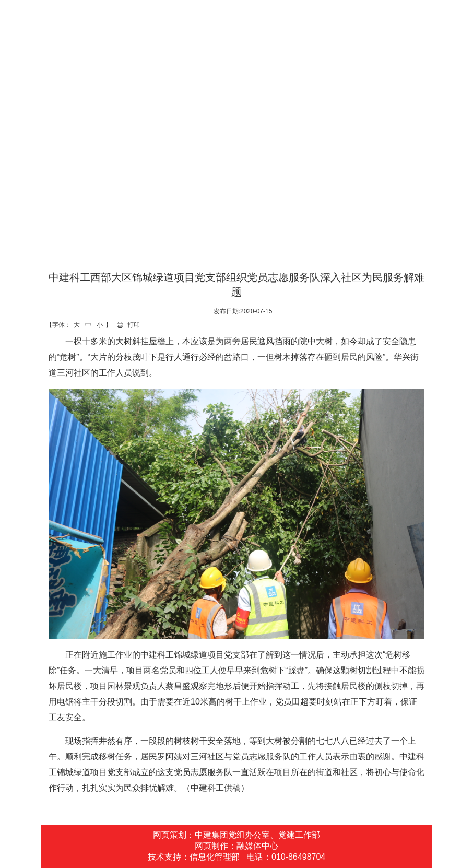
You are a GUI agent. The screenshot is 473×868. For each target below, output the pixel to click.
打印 (134, 325)
